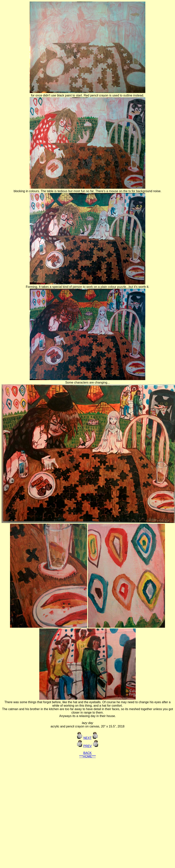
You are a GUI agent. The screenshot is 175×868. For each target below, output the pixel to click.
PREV (87, 746)
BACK (87, 753)
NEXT (88, 738)
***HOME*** (87, 756)
